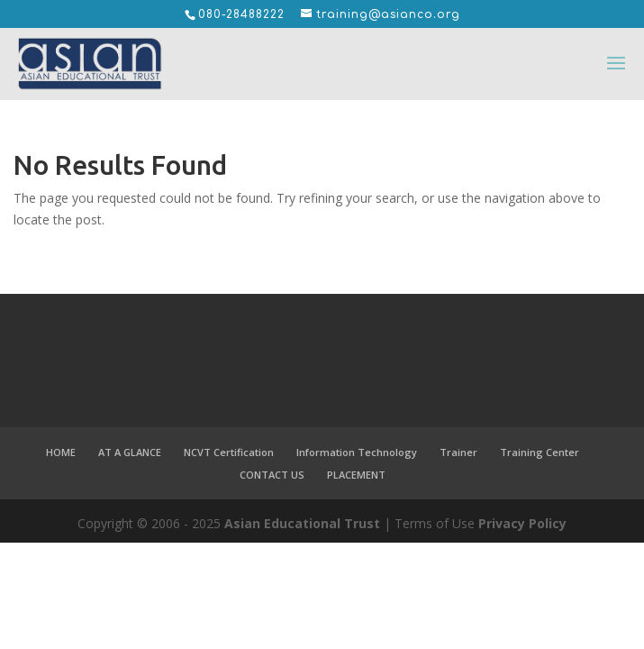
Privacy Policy (522, 523)
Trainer (458, 452)
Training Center (540, 452)
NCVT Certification (229, 452)
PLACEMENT (356, 475)
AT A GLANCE (130, 452)
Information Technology (357, 452)
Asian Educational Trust (302, 523)
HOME (61, 452)
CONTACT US (272, 475)
